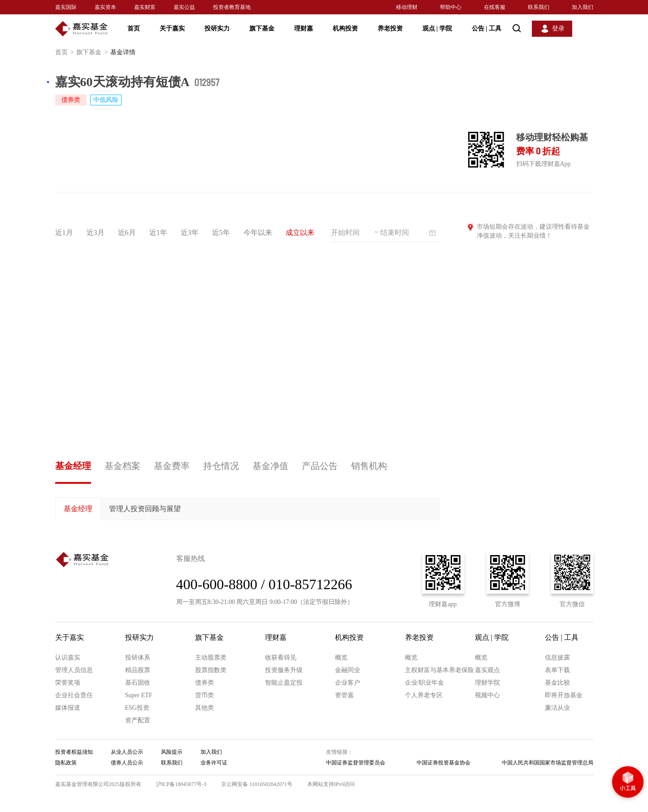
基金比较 (557, 683)
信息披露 (557, 658)
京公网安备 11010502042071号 (257, 784)
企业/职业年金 (425, 683)
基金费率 (172, 466)
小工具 (628, 783)
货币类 (204, 695)
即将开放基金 (564, 695)
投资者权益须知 (74, 752)
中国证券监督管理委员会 (356, 763)
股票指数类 (211, 670)
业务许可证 (214, 763)
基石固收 (138, 683)
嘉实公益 (184, 7)
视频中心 (487, 695)
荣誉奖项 (68, 683)
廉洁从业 (557, 708)
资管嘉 (344, 695)
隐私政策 (66, 763)
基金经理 (73, 466)
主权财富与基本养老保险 (439, 670)
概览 (341, 658)
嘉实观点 (487, 670)
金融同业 (348, 670)
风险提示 (172, 752)
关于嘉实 (172, 28)
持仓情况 (221, 466)
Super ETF (139, 695)
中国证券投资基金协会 (444, 763)
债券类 (204, 683)
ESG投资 (137, 708)
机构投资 (345, 28)
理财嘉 (304, 28)
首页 (134, 28)
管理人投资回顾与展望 (145, 509)
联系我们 (539, 7)
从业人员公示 (127, 752)
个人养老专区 (424, 695)
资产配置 (138, 720)
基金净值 (270, 466)
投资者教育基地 (232, 7)
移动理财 (407, 7)
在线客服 (495, 7)
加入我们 (583, 7)
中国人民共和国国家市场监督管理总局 (548, 763)
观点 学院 (437, 28)
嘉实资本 (105, 7)
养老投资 (390, 28)
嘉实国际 (66, 7)
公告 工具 (487, 28)
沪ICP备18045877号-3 (181, 784)
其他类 (204, 708)
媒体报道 (68, 708)
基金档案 (122, 466)
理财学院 (487, 683)
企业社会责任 (74, 695)
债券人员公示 (127, 763)
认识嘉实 (68, 658)
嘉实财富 (145, 7)
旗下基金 (262, 28)
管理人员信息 (74, 670)
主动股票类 (211, 658)
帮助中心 (451, 7)
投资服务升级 (284, 670)
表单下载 (557, 670)
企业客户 (348, 683)
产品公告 (320, 466)
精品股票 (138, 670)
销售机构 (369, 466)
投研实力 (217, 28)
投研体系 (138, 658)
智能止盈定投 (284, 683)
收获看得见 (281, 658)
